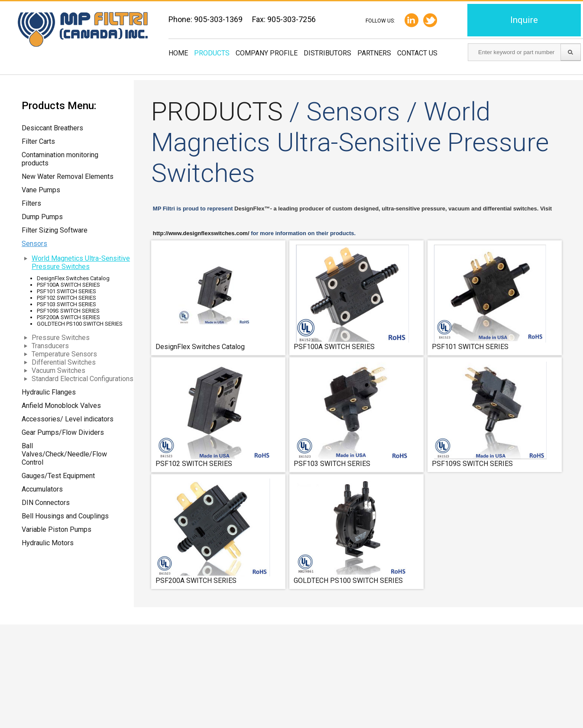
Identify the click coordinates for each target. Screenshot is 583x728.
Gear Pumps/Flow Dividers (63, 432)
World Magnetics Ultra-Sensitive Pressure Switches (81, 262)
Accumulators (42, 489)
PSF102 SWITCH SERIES (66, 298)
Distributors (327, 53)
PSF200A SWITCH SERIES (68, 317)
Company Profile (267, 53)
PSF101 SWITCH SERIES (66, 291)
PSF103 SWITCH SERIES (66, 304)
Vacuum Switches (58, 370)
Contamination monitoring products (60, 159)
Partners (374, 53)
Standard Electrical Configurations (83, 379)
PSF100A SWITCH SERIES (68, 285)
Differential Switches (64, 362)
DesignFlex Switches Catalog (73, 278)
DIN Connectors (46, 503)
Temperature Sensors (64, 354)
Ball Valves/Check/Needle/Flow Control (64, 454)
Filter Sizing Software (55, 230)
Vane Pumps (41, 190)
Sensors (34, 244)
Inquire (524, 20)
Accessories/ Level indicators (68, 419)
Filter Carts (38, 141)
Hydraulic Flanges (49, 392)
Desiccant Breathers (52, 128)
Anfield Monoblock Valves (61, 406)
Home (178, 53)
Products (212, 53)
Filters (31, 203)
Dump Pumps (42, 217)
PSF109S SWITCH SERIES (68, 311)
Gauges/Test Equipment (58, 476)
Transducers (50, 346)
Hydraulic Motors (48, 543)
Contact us (417, 53)
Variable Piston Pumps (57, 529)
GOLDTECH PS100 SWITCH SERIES (80, 324)
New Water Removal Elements (68, 176)
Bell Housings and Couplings (65, 516)
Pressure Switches (61, 338)
